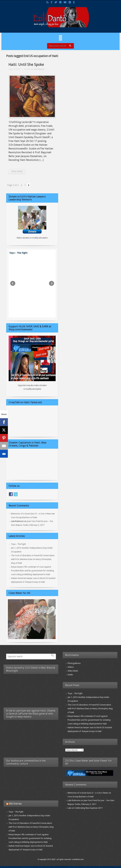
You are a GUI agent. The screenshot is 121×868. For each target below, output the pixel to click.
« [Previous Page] (22, 185)
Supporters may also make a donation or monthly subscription (32, 387)
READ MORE (17, 171)
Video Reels (73, 671)
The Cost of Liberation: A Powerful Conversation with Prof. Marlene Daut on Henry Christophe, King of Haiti (33, 559)
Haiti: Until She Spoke (26, 65)
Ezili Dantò (39, 69)
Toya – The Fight (18, 253)
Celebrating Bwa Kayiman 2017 (88, 808)
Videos (71, 667)
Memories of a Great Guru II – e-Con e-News (31, 514)
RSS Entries (15, 804)
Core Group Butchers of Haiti (24, 517)
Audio (70, 675)
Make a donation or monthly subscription (32, 238)
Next (52, 283)
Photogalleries (74, 663)
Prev (13, 283)
